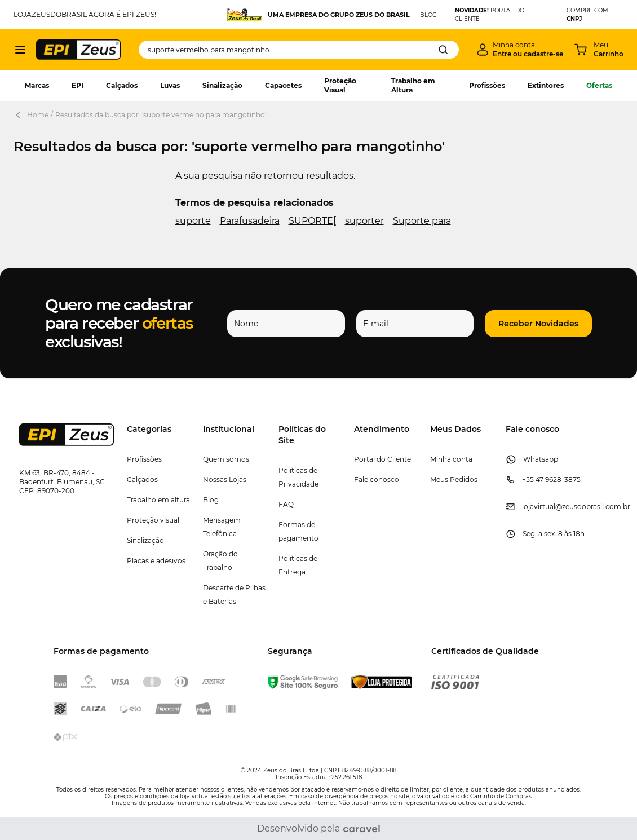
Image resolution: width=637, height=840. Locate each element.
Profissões (487, 85)
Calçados (122, 85)
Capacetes (283, 85)
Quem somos (226, 459)
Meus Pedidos (454, 479)
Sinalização (222, 85)
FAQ (286, 504)
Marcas (37, 85)
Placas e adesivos (156, 561)
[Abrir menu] (20, 50)
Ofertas (599, 85)
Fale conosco (377, 479)
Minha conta (451, 459)
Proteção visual (153, 520)
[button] (538, 324)
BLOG (428, 15)
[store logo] (78, 49)
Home (38, 115)
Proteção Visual (340, 85)
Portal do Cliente (382, 459)
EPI (78, 85)
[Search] (443, 50)
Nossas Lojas (225, 479)
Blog (211, 500)
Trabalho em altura (158, 500)
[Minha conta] (520, 50)
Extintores (546, 85)
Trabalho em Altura (413, 85)
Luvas (170, 85)
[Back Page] (20, 115)
